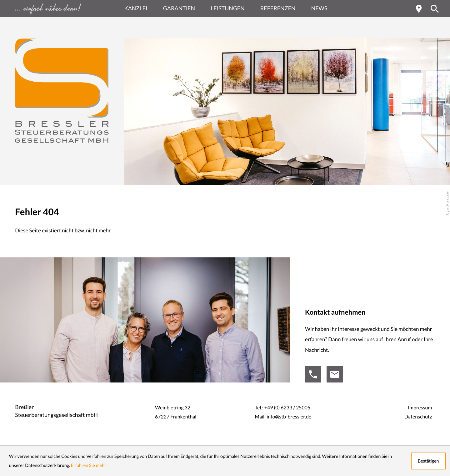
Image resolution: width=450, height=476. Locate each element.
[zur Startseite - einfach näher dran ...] (62, 9)
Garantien (179, 8)
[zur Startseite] (62, 91)
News (319, 8)
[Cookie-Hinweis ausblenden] (428, 461)
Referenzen (278, 8)
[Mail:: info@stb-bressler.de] (335, 374)
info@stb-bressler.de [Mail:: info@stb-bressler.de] (289, 417)
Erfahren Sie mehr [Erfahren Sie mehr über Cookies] (89, 465)
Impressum (420, 408)
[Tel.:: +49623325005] (313, 374)
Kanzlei (136, 8)
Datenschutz (418, 417)
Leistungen (228, 8)
